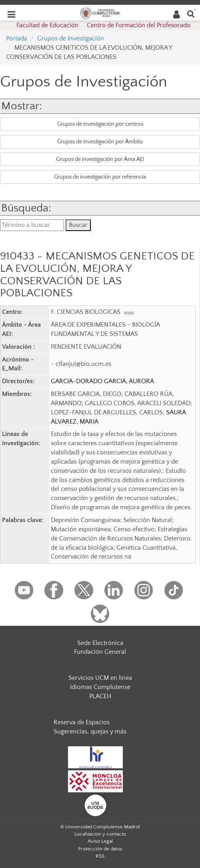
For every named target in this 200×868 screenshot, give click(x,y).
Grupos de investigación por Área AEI (100, 159)
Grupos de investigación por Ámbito (100, 142)
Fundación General (100, 652)
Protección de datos (100, 849)
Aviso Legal (100, 841)
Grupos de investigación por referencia (100, 177)
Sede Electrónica (100, 643)
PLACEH (100, 696)
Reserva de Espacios (82, 722)
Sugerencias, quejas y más (90, 731)
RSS (100, 856)
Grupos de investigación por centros (100, 124)
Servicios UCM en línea (100, 678)
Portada (17, 38)
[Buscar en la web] (191, 13)
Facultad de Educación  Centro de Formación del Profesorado (103, 25)
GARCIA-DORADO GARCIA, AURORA (102, 381)
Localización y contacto (100, 834)
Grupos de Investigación (71, 38)
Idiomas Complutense (100, 687)
